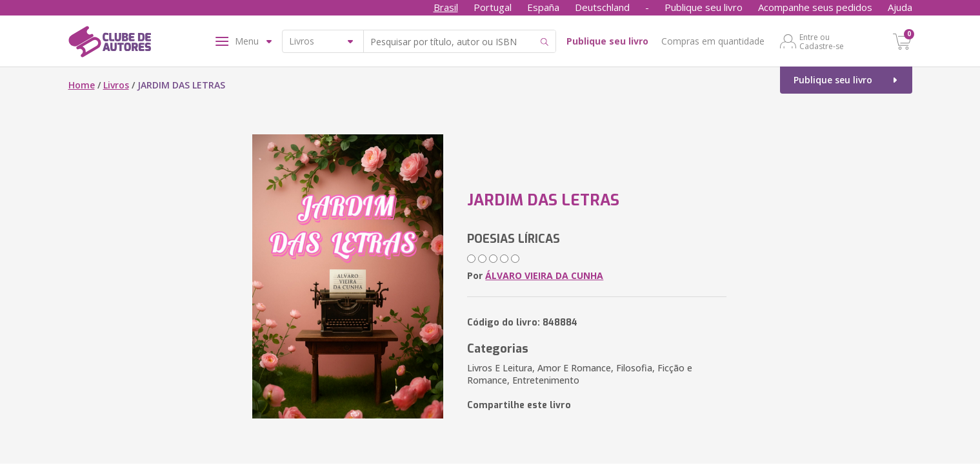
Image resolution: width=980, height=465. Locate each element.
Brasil (446, 7)
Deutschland (602, 7)
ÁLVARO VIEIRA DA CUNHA (544, 275)
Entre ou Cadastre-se (822, 41)
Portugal (493, 7)
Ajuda (900, 7)
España (543, 7)
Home (82, 85)
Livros (116, 85)
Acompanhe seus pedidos (815, 7)
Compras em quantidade (713, 41)
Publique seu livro (704, 7)
